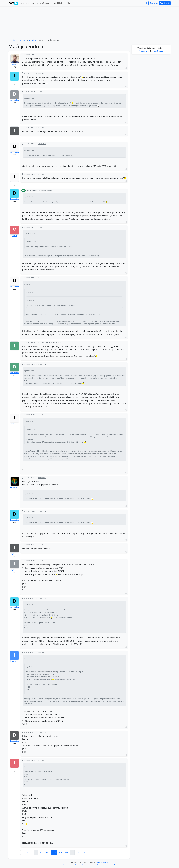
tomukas (14, 64)
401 (84, 852)
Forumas (25, 3)
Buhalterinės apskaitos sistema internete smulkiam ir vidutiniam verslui (89, 865)
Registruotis (165, 3)
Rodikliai (58, 3)
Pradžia (12, 40)
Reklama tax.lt (103, 862)
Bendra (32, 40)
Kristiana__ (14, 487)
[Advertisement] (151, 92)
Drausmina (14, 100)
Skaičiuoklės (45, 3)
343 (60, 852)
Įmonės (34, 3)
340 (41, 852)
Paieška (67, 3)
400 (78, 852)
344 (67, 852)
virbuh (14, 236)
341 (48, 852)
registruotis (158, 51)
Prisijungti (154, 3)
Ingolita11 (14, 82)
